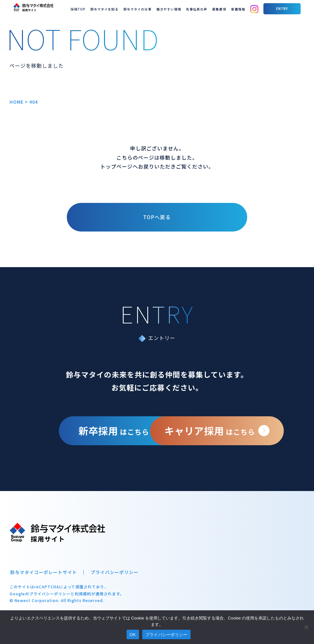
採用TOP (122, 8)
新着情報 (259, 8)
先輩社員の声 (223, 8)
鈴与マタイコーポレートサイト (43, 578)
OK (133, 635)
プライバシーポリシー (113, 578)
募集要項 (242, 8)
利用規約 (83, 599)
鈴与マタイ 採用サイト (28, 6)
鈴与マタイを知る (144, 8)
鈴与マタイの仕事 (172, 8)
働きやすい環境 (199, 8)
